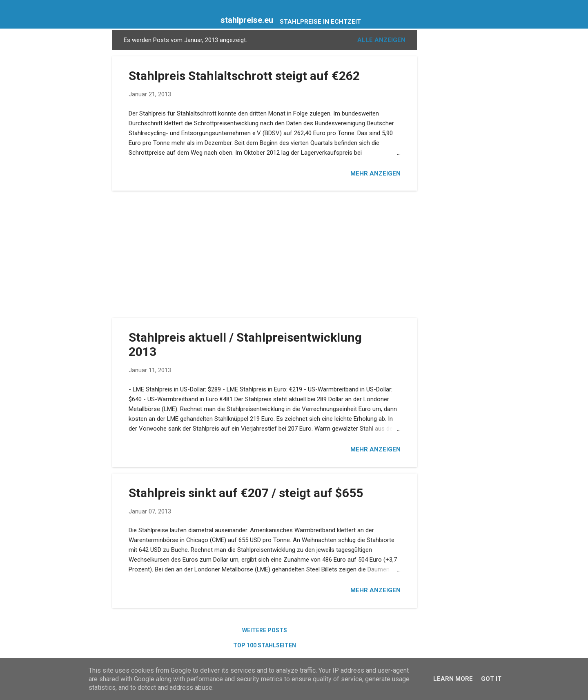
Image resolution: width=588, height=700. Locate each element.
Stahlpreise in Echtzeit (320, 22)
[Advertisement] (450, 153)
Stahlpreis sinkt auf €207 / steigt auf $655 (246, 493)
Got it (491, 679)
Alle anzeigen (381, 40)
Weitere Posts (265, 630)
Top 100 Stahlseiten (265, 645)
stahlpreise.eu (247, 20)
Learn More (453, 679)
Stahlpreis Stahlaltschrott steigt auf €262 (244, 76)
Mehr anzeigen (375, 173)
